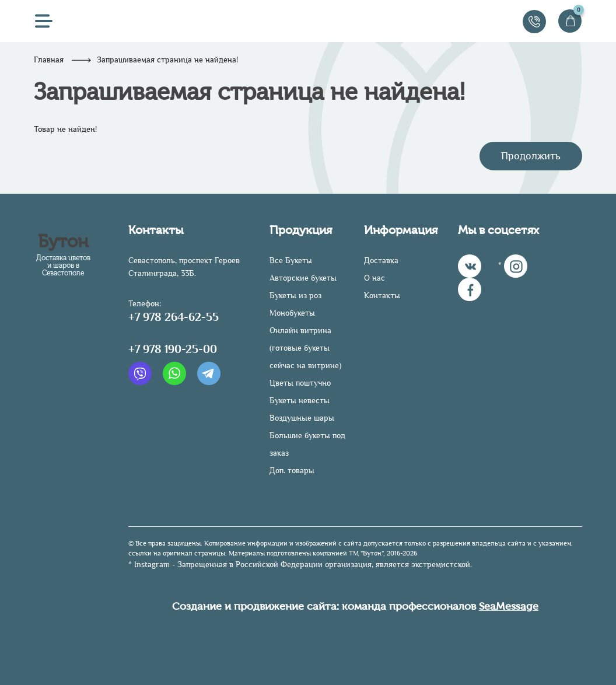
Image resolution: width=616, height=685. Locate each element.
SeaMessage (509, 606)
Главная (49, 60)
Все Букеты (291, 261)
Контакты (382, 296)
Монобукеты (292, 313)
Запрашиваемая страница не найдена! (167, 60)
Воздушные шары (302, 418)
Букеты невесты (300, 401)
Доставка (381, 261)
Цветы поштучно (300, 383)
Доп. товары (292, 471)
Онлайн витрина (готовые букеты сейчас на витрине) (305, 348)
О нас (374, 278)
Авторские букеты (303, 278)
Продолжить (531, 156)
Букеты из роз (295, 296)
